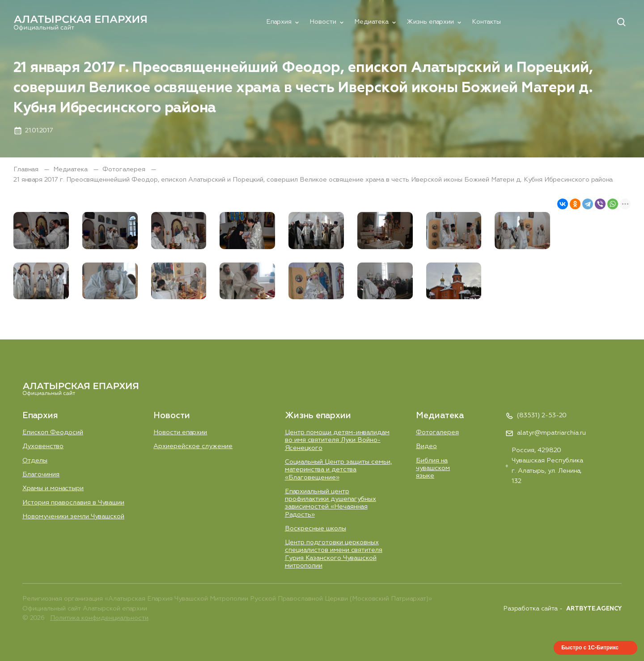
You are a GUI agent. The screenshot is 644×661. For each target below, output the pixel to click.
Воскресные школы (316, 529)
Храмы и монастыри (53, 488)
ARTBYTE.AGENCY (594, 609)
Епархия (279, 22)
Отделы (35, 461)
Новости (323, 22)
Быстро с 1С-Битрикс (590, 648)
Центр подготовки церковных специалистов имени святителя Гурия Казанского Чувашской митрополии (334, 554)
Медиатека (371, 22)
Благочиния (41, 475)
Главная (27, 169)
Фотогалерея (125, 169)
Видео (426, 446)
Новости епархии (180, 432)
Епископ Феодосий (53, 432)
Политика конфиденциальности (99, 618)
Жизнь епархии (430, 22)
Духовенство (43, 446)
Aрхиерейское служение (193, 446)
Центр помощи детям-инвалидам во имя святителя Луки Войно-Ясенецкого (337, 440)
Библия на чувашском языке (433, 468)
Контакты (486, 22)
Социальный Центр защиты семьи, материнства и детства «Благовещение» (338, 470)
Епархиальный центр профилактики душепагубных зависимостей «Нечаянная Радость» (330, 503)
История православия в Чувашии (73, 503)
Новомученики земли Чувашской (73, 517)
